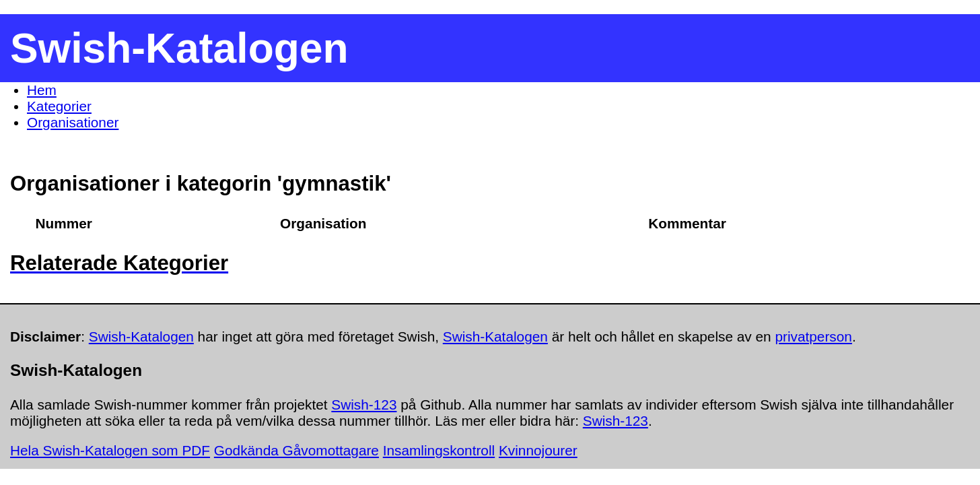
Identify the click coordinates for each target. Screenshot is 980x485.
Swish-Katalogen (141, 336)
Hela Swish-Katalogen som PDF (110, 450)
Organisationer (73, 122)
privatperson (813, 336)
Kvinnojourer (538, 450)
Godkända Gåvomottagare (296, 450)
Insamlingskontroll (439, 450)
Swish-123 (364, 405)
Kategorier (59, 106)
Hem (42, 90)
